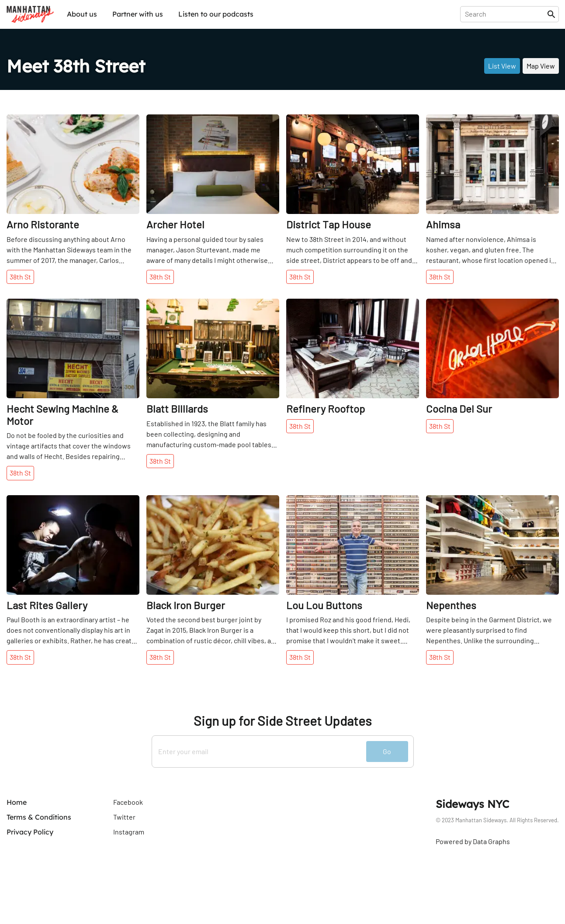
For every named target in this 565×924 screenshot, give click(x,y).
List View (502, 66)
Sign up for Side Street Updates (282, 721)
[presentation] (505, 14)
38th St (20, 277)
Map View (541, 66)
